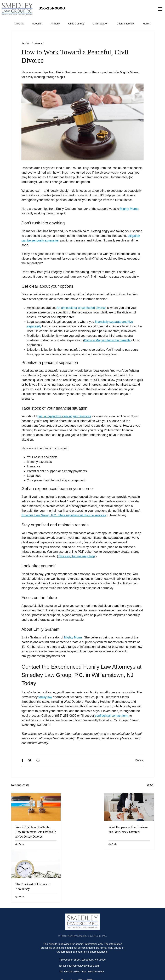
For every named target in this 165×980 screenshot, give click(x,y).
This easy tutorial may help (76, 556)
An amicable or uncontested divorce (81, 308)
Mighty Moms (129, 209)
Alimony (55, 24)
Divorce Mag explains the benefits (107, 340)
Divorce (140, 760)
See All (150, 785)
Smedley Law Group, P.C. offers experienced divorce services (64, 515)
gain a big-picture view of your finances (64, 416)
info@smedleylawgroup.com (83, 966)
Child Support (101, 24)
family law (45, 697)
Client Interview (126, 24)
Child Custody (76, 24)
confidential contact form (112, 716)
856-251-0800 (52, 8)
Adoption (37, 24)
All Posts (19, 24)
